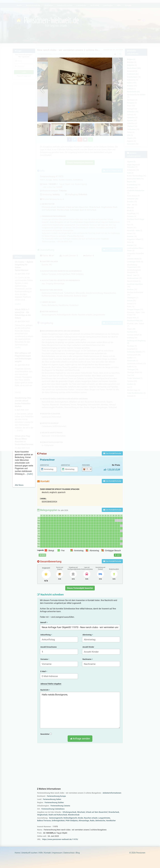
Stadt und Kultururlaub (58, 815)
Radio (92, 821)
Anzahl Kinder (88, 647)
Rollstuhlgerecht (70, 818)
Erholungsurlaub (69, 812)
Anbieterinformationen (112, 793)
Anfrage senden (80, 739)
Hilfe (41, 853)
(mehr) (30, 474)
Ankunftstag (46, 635)
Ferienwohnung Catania (60, 806)
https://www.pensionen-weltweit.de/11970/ (60, 839)
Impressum (57, 853)
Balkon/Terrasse (44, 821)
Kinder (81, 818)
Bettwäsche (100, 821)
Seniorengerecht (56, 818)
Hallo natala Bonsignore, (80, 710)
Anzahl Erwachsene (49, 647)
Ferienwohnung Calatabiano (53, 809)
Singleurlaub (42, 815)
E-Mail (44, 671)
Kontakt (47, 853)
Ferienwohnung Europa (56, 796)
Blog (78, 853)
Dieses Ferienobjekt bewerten (80, 588)
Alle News (19, 485)
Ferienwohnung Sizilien (54, 802)
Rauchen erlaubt (91, 818)
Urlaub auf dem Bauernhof (97, 812)
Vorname (45, 659)
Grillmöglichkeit (58, 821)
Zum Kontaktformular (112, 453)
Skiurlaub (81, 812)
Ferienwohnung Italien (52, 799)
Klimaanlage (84, 821)
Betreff (44, 622)
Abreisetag (65, 465)
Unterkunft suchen (29, 853)
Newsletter (46, 734)
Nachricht (45, 690)
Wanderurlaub (74, 815)
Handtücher (111, 821)
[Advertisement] (80, 765)
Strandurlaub (114, 812)
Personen (86, 465)
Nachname (88, 659)
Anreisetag (45, 465)
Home (17, 853)
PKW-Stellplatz (72, 821)
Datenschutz (69, 853)
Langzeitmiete (104, 818)
